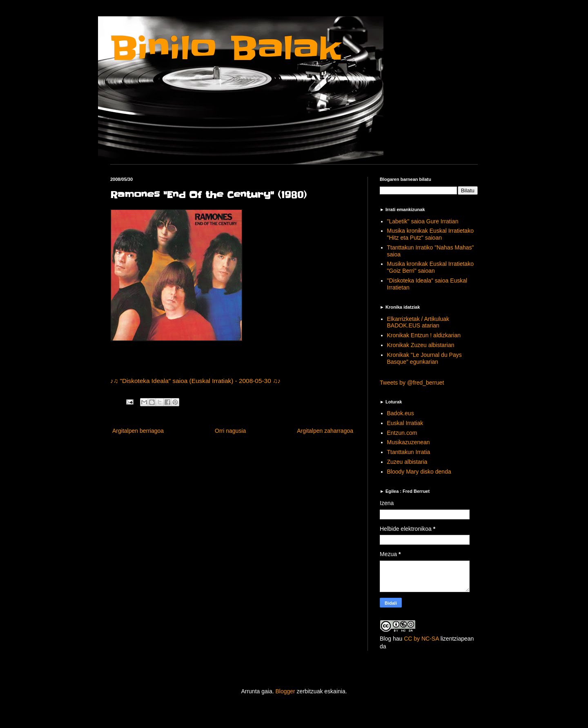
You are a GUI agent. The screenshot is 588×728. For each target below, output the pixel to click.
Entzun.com (402, 433)
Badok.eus (401, 413)
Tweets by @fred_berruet (412, 383)
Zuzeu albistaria (407, 462)
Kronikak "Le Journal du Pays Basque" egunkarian (424, 358)
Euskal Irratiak (405, 423)
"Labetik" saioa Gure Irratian (423, 221)
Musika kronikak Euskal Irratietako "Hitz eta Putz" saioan (430, 234)
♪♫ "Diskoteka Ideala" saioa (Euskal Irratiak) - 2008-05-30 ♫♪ (195, 381)
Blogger (285, 691)
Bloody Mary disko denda (419, 472)
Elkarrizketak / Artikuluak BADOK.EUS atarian (418, 322)
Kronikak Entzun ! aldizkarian (424, 335)
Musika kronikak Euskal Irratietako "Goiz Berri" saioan (430, 267)
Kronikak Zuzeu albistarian (421, 345)
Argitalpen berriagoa (138, 431)
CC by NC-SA (421, 639)
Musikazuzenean (409, 442)
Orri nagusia (230, 431)
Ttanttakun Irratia (409, 452)
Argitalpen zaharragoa (325, 431)
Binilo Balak (226, 48)
